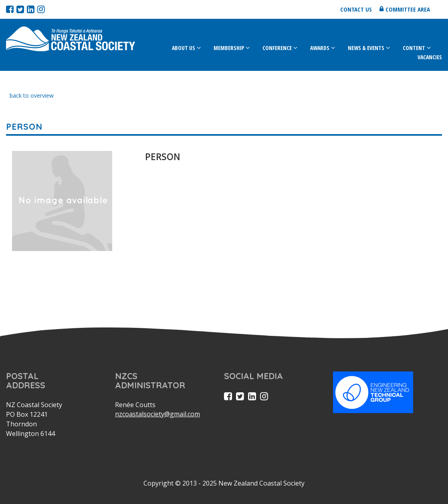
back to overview (32, 95)
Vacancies (430, 57)
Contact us (356, 9)
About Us (184, 48)
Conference (277, 48)
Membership (229, 48)
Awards (320, 48)
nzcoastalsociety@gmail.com (157, 414)
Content (414, 48)
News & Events (366, 48)
